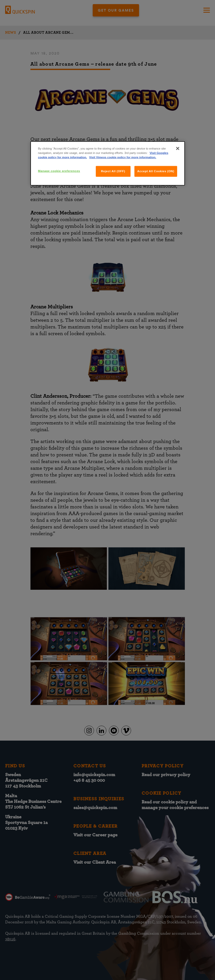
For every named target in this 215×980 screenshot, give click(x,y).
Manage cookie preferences (59, 171)
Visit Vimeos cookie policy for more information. (123, 157)
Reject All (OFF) (113, 171)
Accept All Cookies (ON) (156, 171)
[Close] (178, 149)
